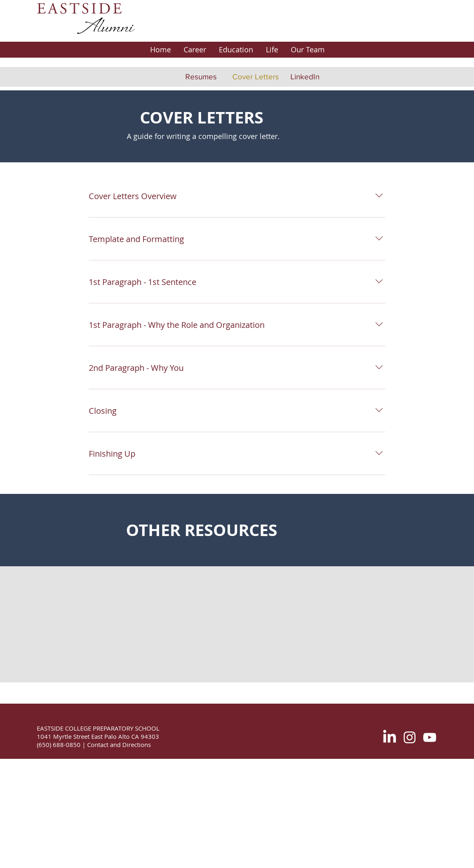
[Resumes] (201, 77)
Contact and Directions (118, 745)
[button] (195, 50)
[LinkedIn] (305, 77)
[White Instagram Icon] (410, 737)
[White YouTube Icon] (430, 737)
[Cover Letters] (256, 77)
